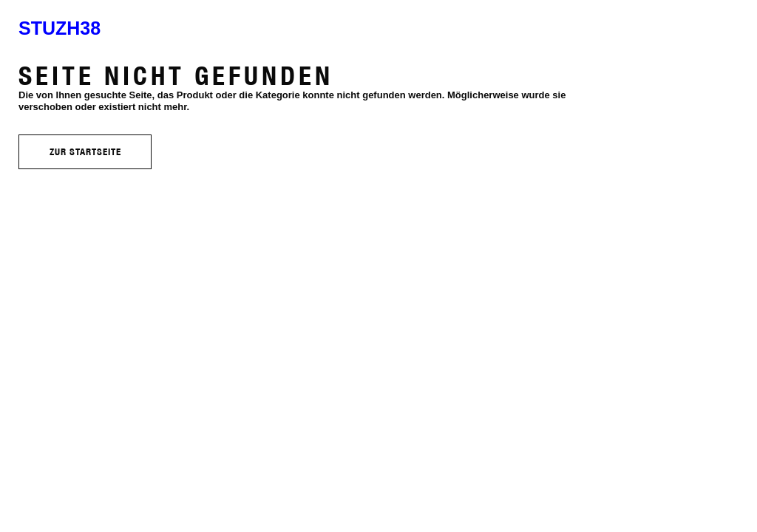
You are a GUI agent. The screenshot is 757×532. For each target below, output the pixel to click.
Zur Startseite (85, 152)
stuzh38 (60, 28)
